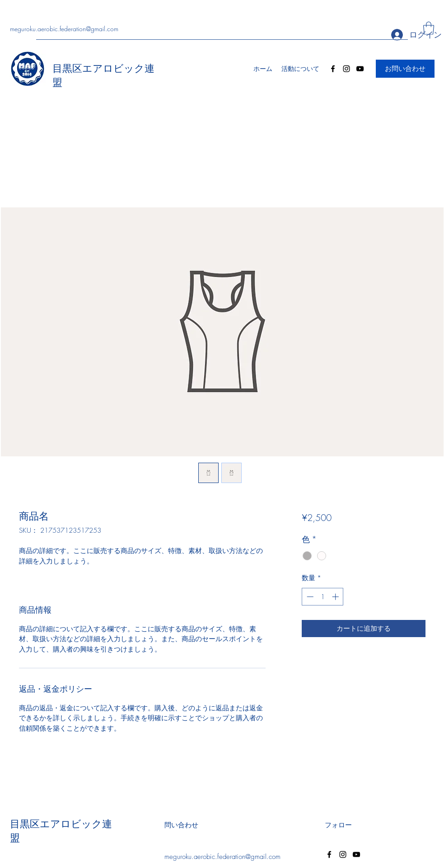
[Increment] (336, 597)
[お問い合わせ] (405, 69)
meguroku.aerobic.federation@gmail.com (64, 29)
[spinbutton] (323, 597)
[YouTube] (360, 69)
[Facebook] (333, 69)
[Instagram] (346, 69)
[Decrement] (309, 597)
